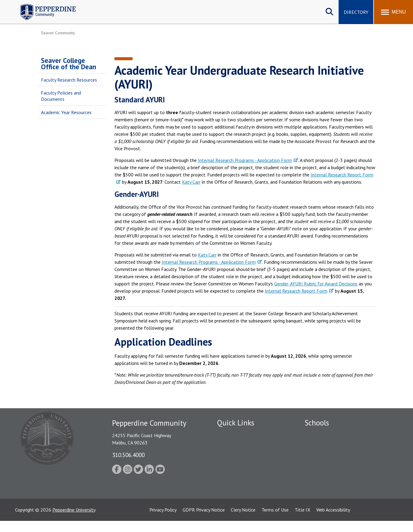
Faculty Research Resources (69, 80)
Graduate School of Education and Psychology (351, 465)
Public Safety (231, 444)
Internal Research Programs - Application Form (245, 160)
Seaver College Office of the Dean (69, 64)
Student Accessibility (238, 476)
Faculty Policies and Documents (61, 96)
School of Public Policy (328, 482)
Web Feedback (232, 497)
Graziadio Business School (331, 455)
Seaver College (320, 434)
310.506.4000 (128, 455)
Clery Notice (243, 521)
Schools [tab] (317, 423)
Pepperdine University (74, 521)
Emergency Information (241, 455)
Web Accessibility (333, 521)
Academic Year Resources (66, 112)
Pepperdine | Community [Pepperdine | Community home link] (44, 6)
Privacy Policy (163, 521)
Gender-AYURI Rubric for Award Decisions (316, 284)
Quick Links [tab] (236, 423)
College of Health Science (331, 493)
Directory (356, 12)
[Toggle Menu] (393, 12)
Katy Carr (191, 182)
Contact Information (238, 486)
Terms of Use (275, 521)
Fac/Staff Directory (237, 434)
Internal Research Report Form (296, 291)
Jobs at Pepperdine (236, 465)
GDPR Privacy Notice (204, 521)
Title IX (302, 521)
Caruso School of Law (327, 444)
